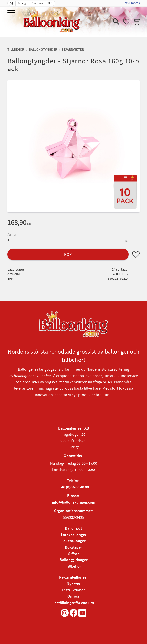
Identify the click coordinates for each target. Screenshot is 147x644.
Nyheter (73, 584)
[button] (12, 13)
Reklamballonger (73, 578)
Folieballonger (73, 541)
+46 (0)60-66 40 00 (74, 487)
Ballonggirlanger (74, 560)
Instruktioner (73, 590)
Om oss (73, 597)
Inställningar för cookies (74, 603)
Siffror (73, 554)
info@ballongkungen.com (73, 502)
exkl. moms (132, 3)
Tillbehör (73, 566)
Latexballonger (74, 535)
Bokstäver (73, 548)
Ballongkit (73, 529)
